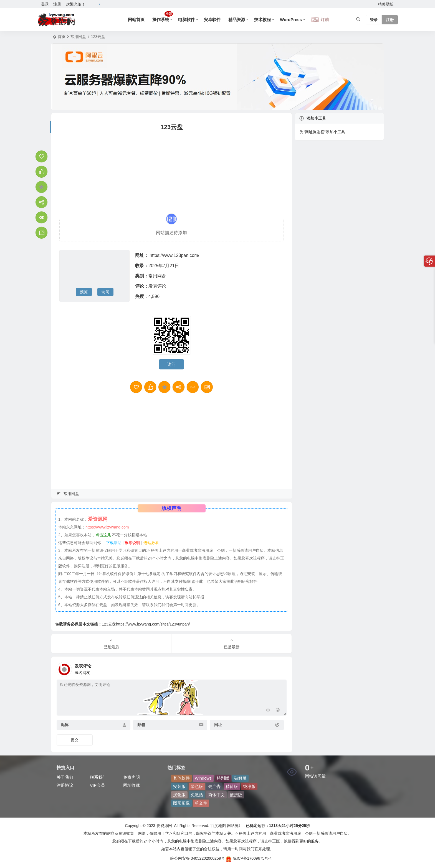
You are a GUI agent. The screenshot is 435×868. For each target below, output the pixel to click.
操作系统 (163, 16)
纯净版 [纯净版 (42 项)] (249, 786)
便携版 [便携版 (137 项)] (236, 795)
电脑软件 (186, 20)
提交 (75, 740)
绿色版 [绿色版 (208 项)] (197, 786)
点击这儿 (103, 535)
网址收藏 (131, 785)
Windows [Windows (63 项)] (203, 778)
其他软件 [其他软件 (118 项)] (181, 778)
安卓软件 (212, 20)
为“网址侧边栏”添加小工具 (322, 132)
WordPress (291, 20)
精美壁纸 (386, 4)
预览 (84, 292)
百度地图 (217, 826)
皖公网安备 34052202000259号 (198, 858)
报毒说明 (132, 543)
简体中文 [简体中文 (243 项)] (216, 795)
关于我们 (65, 777)
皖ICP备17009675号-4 (249, 858)
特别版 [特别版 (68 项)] (223, 778)
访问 (105, 292)
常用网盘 (78, 37)
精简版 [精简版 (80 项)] (232, 786)
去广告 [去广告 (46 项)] (214, 786)
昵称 (65, 725)
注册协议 (65, 785)
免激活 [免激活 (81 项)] (197, 795)
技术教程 (262, 20)
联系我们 (98, 777)
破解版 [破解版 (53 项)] (240, 778)
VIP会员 (97, 785)
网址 (218, 725)
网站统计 (235, 826)
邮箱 (141, 725)
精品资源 (237, 20)
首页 (62, 37)
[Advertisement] (172, 172)
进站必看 (151, 543)
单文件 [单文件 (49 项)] (201, 803)
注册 (57, 4)
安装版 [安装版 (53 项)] (179, 786)
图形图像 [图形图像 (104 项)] (181, 803)
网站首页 (136, 20)
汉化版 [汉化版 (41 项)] (179, 795)
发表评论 (157, 286)
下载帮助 (113, 543)
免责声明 (131, 777)
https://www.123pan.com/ (174, 255)
